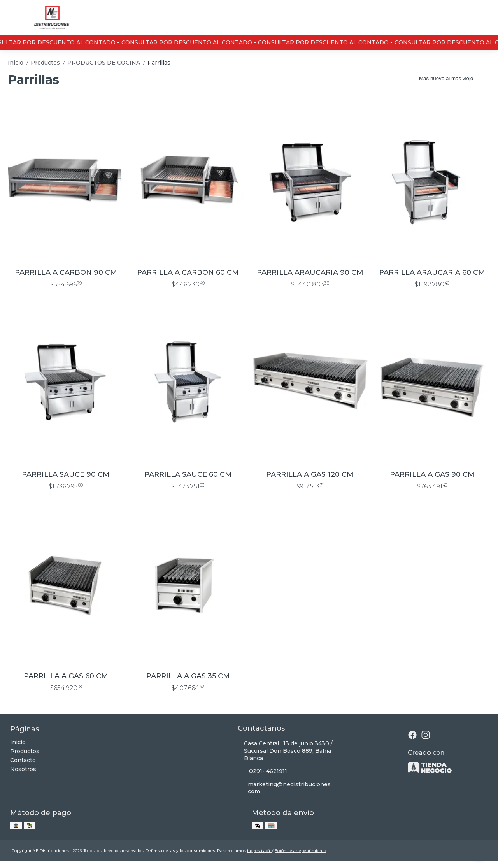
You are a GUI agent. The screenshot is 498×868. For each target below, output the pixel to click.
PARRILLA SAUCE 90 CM (66, 474)
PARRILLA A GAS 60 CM (66, 676)
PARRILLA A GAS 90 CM (432, 474)
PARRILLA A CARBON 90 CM (66, 272)
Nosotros (23, 769)
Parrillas (159, 63)
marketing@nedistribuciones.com (285, 788)
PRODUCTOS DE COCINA (107, 63)
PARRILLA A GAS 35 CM (188, 676)
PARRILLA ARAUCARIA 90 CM (310, 272)
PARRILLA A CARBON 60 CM (188, 272)
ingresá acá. (260, 851)
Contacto (23, 760)
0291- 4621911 (262, 771)
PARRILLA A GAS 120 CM (310, 474)
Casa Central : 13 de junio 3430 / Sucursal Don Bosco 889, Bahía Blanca (285, 751)
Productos (49, 63)
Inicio (19, 63)
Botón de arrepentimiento (300, 851)
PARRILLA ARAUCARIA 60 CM (432, 272)
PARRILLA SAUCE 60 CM (188, 474)
